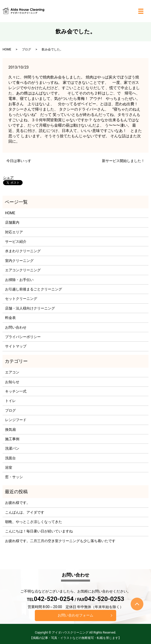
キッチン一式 (16, 391)
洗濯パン (12, 448)
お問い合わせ (16, 327)
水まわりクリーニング (23, 251)
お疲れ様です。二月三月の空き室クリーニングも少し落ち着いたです (60, 541)
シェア (8, 178)
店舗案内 (12, 222)
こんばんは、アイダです (25, 512)
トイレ (10, 401)
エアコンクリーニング (23, 270)
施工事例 (12, 439)
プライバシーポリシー (23, 337)
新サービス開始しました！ (123, 161)
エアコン (12, 372)
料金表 (10, 318)
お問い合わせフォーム (75, 615)
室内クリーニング (19, 261)
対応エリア (14, 232)
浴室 (9, 467)
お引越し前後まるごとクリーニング (34, 289)
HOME (7, 49)
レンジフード (16, 420)
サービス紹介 (16, 242)
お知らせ (12, 382)
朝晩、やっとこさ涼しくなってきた (34, 522)
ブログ (26, 49)
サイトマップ (16, 346)
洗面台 (10, 458)
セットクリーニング (21, 299)
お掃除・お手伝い (19, 280)
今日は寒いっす (19, 161)
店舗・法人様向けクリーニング (30, 308)
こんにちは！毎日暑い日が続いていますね (39, 531)
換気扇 (10, 430)
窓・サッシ (14, 477)
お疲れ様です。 (18, 503)
